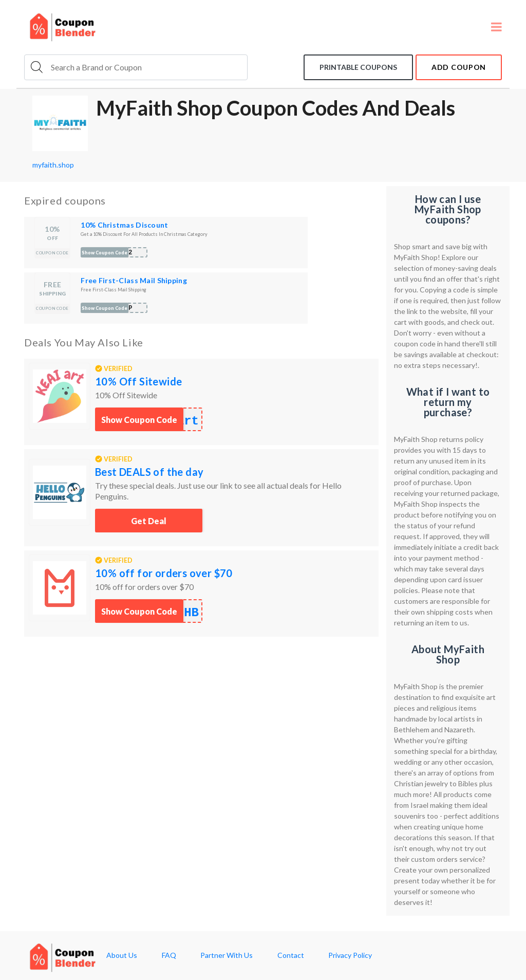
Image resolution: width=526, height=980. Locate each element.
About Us (122, 955)
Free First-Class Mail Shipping (134, 280)
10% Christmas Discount (124, 225)
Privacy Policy (350, 955)
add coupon (459, 67)
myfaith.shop (53, 165)
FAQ (169, 955)
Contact (291, 955)
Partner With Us (227, 955)
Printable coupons (358, 67)
